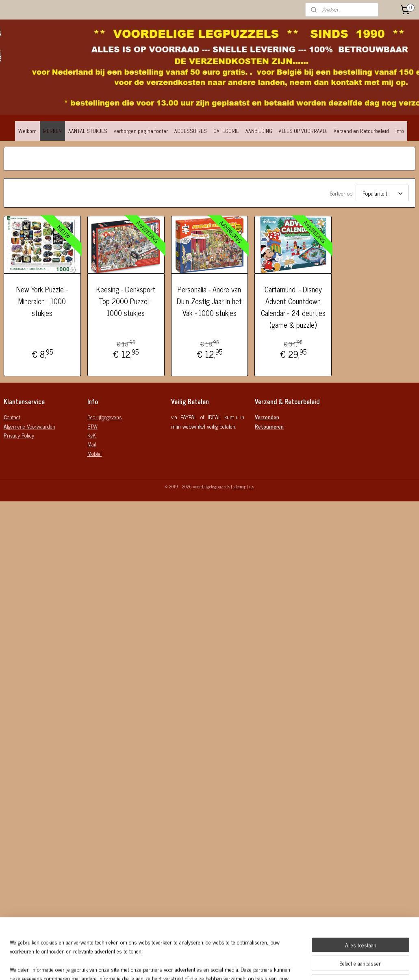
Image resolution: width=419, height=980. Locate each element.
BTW (92, 426)
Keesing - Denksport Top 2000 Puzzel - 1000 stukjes (126, 301)
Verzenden (267, 417)
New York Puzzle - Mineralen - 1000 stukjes (42, 301)
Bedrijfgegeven (103, 417)
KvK (92, 435)
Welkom (27, 131)
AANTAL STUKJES (88, 131)
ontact (12, 417)
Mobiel (94, 453)
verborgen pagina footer (141, 131)
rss (252, 486)
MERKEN (52, 131)
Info (400, 131)
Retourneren (269, 426)
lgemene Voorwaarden (29, 426)
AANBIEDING (259, 131)
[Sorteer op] (382, 193)
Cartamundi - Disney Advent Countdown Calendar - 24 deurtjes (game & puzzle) (293, 307)
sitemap (240, 486)
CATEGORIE (226, 131)
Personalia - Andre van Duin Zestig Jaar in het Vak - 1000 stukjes (209, 301)
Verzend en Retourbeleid (361, 131)
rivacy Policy (19, 435)
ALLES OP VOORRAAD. (303, 131)
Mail (92, 444)
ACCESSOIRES (191, 131)
